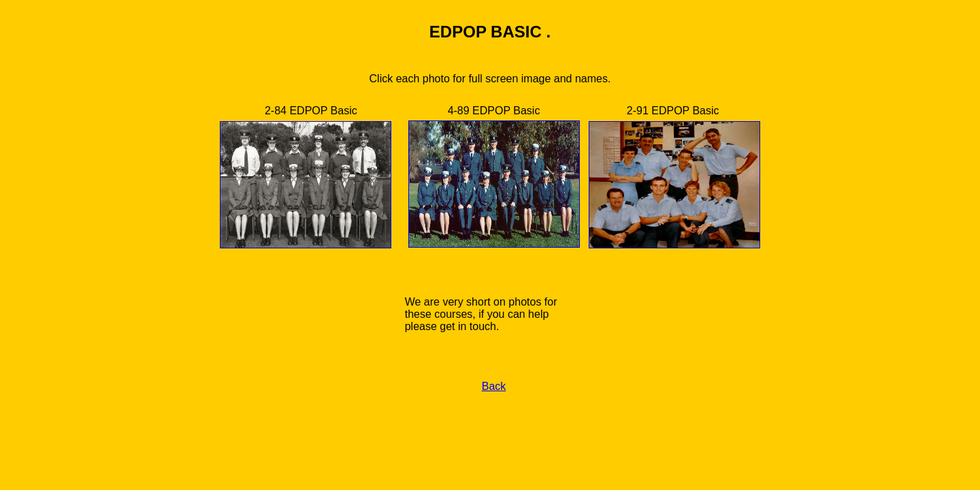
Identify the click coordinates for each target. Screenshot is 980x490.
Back (494, 386)
